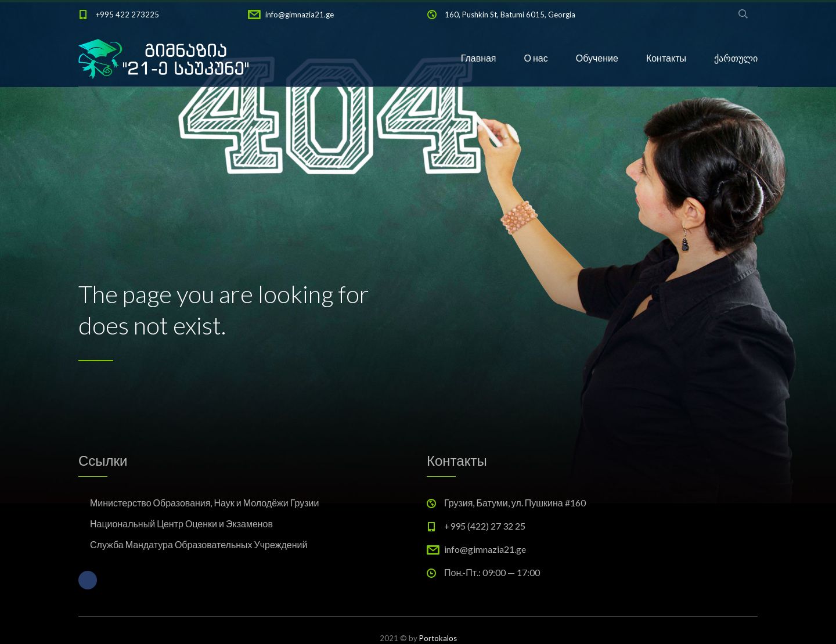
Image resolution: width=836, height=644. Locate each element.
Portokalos (438, 638)
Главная (479, 58)
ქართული (736, 58)
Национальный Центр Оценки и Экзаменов (181, 524)
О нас (536, 58)
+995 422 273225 (127, 15)
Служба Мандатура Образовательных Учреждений (199, 544)
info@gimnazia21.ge (300, 15)
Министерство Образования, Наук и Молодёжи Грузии (204, 503)
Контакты (666, 58)
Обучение (597, 58)
